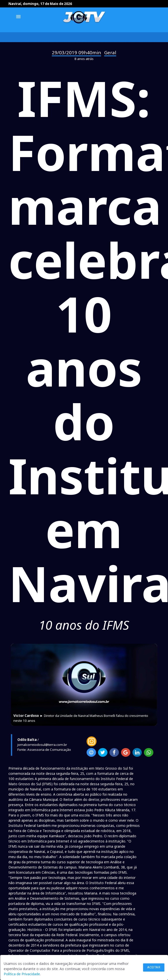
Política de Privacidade (22, 974)
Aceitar (154, 967)
